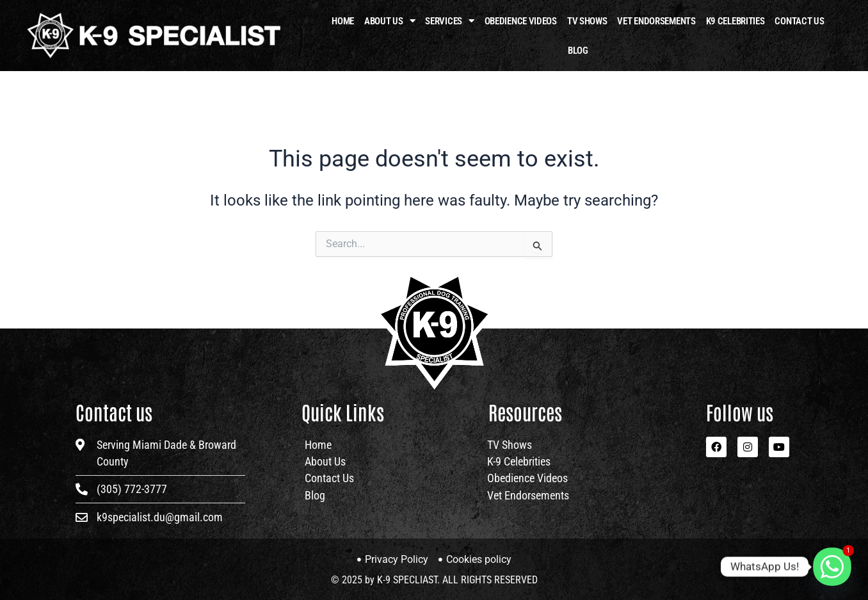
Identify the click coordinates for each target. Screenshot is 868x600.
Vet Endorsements (656, 21)
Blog (578, 51)
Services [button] (449, 21)
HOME (343, 21)
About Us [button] (390, 21)
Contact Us (799, 21)
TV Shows (587, 21)
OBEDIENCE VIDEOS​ (521, 21)
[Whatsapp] (832, 567)
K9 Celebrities (735, 21)
